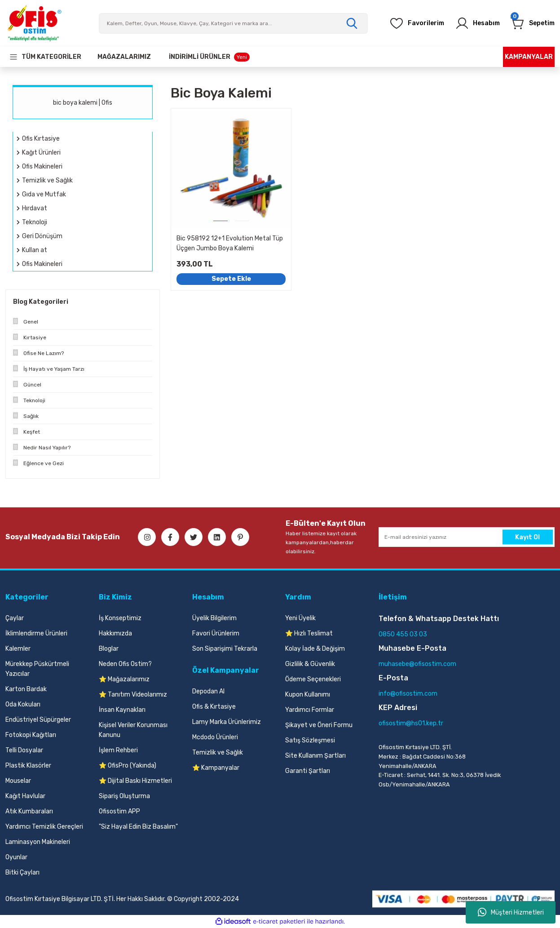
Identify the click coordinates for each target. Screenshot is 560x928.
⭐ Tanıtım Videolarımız (133, 695)
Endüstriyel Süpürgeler (38, 720)
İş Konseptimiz (120, 618)
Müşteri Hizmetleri (511, 912)
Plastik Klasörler (28, 766)
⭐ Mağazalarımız (124, 679)
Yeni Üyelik (300, 618)
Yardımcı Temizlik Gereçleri (44, 827)
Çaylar (15, 618)
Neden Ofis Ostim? (125, 664)
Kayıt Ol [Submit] (527, 537)
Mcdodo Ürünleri (215, 737)
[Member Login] (469, 23)
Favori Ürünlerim (216, 633)
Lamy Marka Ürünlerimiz (227, 722)
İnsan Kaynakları (122, 710)
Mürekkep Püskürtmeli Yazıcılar (37, 669)
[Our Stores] (124, 57)
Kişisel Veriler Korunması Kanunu (133, 730)
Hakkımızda (115, 633)
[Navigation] (45, 57)
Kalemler (18, 649)
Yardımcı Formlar (310, 710)
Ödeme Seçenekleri (313, 679)
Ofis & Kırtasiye (214, 707)
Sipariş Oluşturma (124, 796)
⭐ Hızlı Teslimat (309, 633)
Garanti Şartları (308, 771)
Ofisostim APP (119, 811)
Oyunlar (16, 857)
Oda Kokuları (23, 704)
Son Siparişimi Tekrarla (225, 649)
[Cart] (530, 23)
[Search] (234, 23)
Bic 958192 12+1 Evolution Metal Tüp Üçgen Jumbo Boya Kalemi (230, 243)
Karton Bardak (26, 689)
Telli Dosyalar (24, 750)
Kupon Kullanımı (308, 695)
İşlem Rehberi (118, 750)
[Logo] (34, 23)
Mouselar (18, 781)
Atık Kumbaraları (29, 811)
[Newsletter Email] (467, 537)
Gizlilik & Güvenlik (310, 664)
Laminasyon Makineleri (38, 842)
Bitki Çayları (22, 872)
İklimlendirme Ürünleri (36, 633)
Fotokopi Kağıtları (31, 735)
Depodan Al (208, 691)
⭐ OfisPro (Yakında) (128, 766)
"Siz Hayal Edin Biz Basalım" (138, 827)
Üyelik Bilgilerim (214, 618)
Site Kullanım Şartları (315, 756)
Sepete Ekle (231, 279)
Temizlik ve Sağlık (218, 753)
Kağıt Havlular (25, 796)
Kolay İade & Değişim (315, 649)
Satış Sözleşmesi (310, 740)
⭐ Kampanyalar (216, 768)
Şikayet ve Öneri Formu (319, 725)
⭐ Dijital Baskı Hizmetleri (135, 781)
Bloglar (109, 649)
